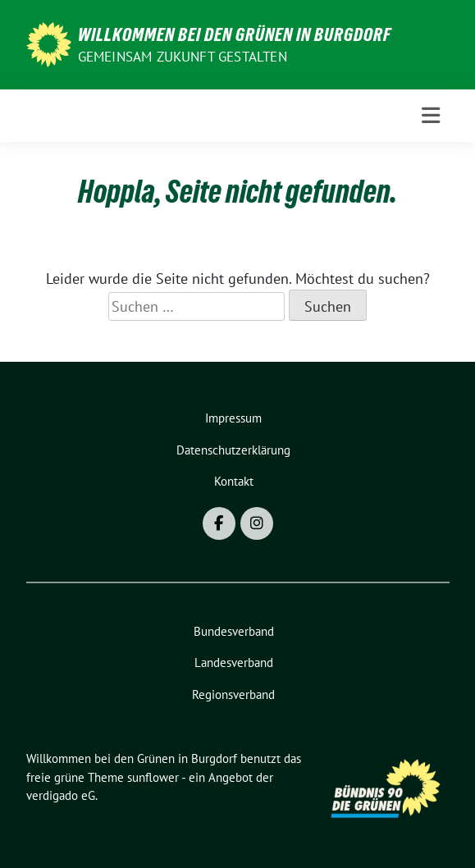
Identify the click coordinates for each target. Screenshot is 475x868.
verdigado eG (61, 795)
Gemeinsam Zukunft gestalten (183, 57)
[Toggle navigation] (431, 116)
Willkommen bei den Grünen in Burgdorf (235, 34)
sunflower (153, 777)
